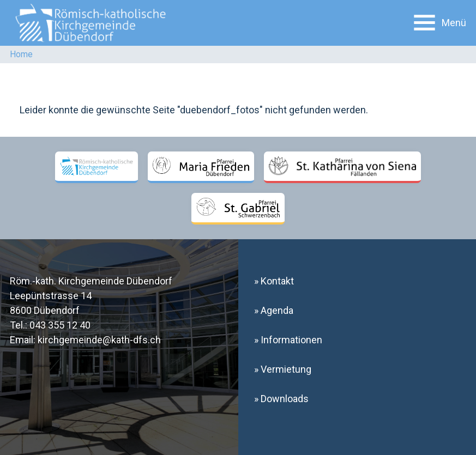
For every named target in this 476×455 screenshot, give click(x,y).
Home (21, 54)
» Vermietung (283, 369)
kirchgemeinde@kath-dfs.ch (99, 340)
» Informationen (288, 340)
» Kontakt (274, 281)
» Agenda (274, 310)
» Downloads (281, 399)
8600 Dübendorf (45, 310)
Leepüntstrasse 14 (51, 296)
